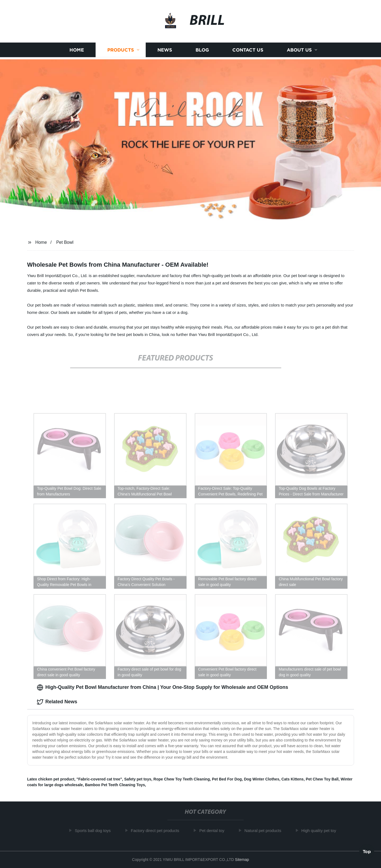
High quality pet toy (321, 831)
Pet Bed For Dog (227, 779)
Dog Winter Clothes (262, 779)
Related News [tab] (57, 702)
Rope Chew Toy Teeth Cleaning (182, 779)
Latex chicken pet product (51, 779)
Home (77, 50)
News (165, 50)
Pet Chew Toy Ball (322, 779)
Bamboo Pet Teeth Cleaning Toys (115, 785)
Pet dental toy (214, 831)
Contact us (248, 50)
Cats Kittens (292, 779)
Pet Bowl (65, 242)
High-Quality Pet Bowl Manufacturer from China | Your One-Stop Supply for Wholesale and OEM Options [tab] (162, 687)
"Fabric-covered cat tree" (99, 779)
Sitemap (242, 860)
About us (299, 50)
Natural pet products (265, 831)
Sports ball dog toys (95, 831)
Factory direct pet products (157, 831)
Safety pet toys (138, 779)
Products (121, 50)
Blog (202, 50)
